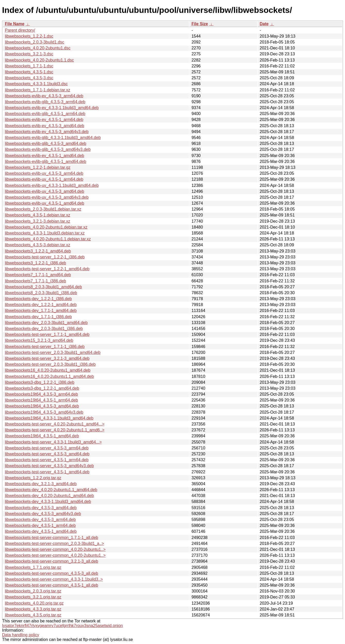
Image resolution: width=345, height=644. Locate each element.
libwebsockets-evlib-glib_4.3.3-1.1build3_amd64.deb (53, 138)
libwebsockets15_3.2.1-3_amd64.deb (39, 340)
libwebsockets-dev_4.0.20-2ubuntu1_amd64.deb (49, 496)
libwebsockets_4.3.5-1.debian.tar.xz (37, 215)
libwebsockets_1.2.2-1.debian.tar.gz (38, 167)
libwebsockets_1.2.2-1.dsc (29, 36)
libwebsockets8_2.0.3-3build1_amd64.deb (43, 287)
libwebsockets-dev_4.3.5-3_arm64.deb (40, 520)
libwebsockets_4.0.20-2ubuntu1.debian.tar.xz (46, 227)
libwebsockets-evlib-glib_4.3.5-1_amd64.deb (46, 162)
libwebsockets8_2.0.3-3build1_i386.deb (41, 293)
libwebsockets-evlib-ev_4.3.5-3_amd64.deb (45, 126)
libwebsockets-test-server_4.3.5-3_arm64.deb (47, 448)
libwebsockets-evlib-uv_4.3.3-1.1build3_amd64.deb (52, 185)
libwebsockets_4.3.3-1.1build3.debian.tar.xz (45, 233)
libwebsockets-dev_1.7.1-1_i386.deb (38, 317)
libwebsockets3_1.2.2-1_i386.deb (36, 263)
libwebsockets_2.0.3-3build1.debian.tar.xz (43, 209)
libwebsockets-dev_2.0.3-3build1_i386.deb (44, 329)
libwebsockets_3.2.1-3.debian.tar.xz (37, 221)
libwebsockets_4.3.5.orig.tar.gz (33, 615)
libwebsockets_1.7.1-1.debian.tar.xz (37, 90)
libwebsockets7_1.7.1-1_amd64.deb (38, 275)
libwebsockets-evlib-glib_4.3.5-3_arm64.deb (45, 102)
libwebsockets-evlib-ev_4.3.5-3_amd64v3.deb (47, 132)
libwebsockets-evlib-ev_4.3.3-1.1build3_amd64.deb (52, 108)
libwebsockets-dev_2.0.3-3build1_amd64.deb (46, 323)
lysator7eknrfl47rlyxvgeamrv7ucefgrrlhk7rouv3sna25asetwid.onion (62, 626)
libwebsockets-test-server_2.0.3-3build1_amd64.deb (53, 353)
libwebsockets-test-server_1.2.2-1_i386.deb (45, 257)
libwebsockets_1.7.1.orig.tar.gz (33, 567)
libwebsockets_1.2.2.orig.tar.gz (33, 478)
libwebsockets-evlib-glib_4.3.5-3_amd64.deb (46, 143)
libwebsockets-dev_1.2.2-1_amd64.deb (41, 305)
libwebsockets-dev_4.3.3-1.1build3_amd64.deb (48, 502)
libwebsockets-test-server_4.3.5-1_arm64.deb (47, 460)
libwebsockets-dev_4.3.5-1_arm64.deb (40, 525)
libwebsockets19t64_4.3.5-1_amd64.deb (42, 436)
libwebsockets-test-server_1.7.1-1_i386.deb (45, 347)
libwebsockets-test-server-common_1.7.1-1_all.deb (52, 538)
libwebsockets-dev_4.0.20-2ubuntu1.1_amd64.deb (51, 490)
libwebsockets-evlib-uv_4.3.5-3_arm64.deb (44, 173)
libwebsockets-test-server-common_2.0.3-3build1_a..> (54, 543)
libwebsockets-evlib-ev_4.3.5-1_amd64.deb (45, 156)
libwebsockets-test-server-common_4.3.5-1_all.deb (52, 585)
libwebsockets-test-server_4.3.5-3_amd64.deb (47, 454)
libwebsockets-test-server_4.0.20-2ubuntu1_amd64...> (55, 424)
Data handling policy (21, 635)
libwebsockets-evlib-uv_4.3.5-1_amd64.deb (45, 203)
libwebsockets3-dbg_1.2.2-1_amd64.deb (42, 388)
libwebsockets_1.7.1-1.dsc (29, 66)
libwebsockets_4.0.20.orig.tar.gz (34, 603)
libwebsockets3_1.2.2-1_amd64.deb (38, 251)
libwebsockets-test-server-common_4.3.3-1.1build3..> (54, 579)
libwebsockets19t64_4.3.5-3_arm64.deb (41, 394)
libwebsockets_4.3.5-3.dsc (29, 78)
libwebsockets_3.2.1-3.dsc (29, 54)
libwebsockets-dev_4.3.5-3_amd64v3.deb (43, 514)
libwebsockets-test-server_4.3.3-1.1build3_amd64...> (53, 442)
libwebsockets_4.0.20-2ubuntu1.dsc (38, 48)
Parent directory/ (20, 30)
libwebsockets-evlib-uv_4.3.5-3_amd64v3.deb (47, 197)
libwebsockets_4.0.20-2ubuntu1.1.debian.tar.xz (48, 239)
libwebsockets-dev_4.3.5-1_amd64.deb (41, 531)
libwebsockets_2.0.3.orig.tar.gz (33, 591)
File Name (15, 24)
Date (264, 24)
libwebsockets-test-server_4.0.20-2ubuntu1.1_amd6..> (55, 430)
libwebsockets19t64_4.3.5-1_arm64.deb (41, 400)
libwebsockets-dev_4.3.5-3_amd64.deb (41, 508)
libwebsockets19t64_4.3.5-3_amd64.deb (42, 406)
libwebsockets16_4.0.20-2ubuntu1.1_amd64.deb (49, 376)
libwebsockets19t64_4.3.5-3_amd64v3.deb (44, 412)
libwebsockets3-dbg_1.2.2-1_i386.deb (40, 382)
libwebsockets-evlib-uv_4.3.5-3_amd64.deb (45, 191)
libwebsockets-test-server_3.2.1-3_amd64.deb (47, 358)
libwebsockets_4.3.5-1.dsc (29, 72)
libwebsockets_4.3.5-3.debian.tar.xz (37, 245)
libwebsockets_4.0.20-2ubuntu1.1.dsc (39, 60)
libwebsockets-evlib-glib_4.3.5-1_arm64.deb (45, 114)
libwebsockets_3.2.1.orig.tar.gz (33, 597)
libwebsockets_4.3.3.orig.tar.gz (33, 609)
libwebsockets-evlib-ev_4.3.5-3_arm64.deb (44, 96)
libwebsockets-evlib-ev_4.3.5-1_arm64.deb (44, 120)
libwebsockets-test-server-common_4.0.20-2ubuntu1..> (55, 549)
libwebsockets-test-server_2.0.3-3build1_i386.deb (50, 364)
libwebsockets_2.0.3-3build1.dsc (35, 42)
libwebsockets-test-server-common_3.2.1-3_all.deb (52, 561)
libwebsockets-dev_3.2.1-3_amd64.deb (41, 484)
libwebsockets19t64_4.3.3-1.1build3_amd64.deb (49, 418)
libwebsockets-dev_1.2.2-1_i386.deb (38, 299)
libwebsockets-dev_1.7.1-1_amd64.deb (41, 311)
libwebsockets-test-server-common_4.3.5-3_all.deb (52, 573)
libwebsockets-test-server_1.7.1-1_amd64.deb (47, 334)
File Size (200, 24)
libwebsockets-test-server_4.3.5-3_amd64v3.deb (49, 466)
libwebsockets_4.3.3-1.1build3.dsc (36, 84)
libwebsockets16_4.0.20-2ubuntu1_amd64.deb (48, 370)
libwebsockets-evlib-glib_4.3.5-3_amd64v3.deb (48, 149)
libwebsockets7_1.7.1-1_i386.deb (36, 281)
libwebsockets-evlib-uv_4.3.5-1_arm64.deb (44, 179)
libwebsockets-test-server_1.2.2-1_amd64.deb (47, 269)
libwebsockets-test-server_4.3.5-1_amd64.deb (47, 472)
